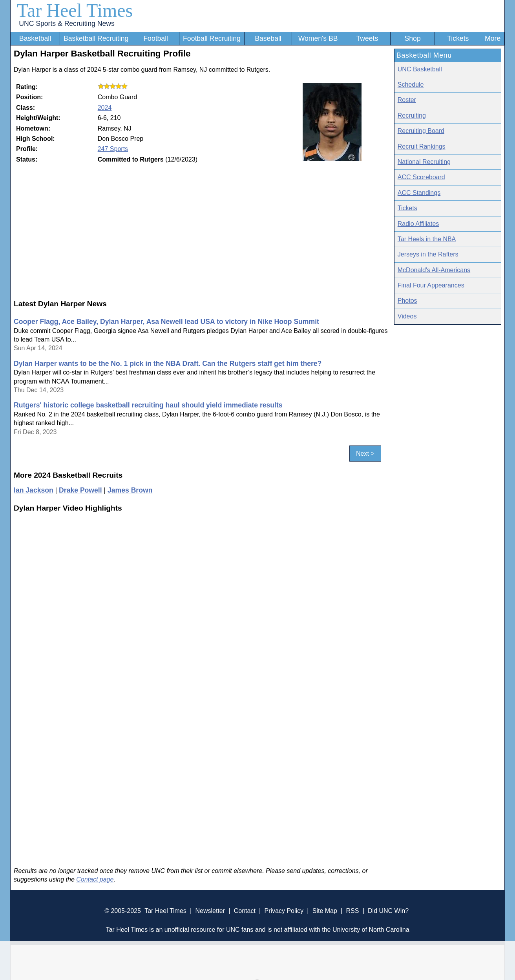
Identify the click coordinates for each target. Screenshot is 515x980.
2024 (105, 108)
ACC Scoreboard (421, 177)
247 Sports (113, 149)
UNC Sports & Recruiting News (67, 24)
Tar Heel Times (75, 10)
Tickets (458, 38)
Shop (413, 38)
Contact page (95, 879)
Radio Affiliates (418, 224)
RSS (352, 911)
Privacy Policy (284, 911)
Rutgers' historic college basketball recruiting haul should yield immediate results (148, 405)
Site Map (325, 911)
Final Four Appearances (431, 285)
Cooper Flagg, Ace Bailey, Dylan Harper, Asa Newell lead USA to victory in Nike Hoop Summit (166, 322)
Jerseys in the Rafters (428, 254)
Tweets (367, 38)
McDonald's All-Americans (434, 270)
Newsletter (210, 911)
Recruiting (412, 115)
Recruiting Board (421, 131)
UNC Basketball (420, 69)
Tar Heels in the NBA (427, 239)
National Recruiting (424, 162)
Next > (365, 454)
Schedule (411, 85)
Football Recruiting (212, 38)
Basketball (35, 38)
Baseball (268, 38)
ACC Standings (419, 193)
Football (156, 38)
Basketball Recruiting (96, 38)
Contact (245, 911)
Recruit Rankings (422, 146)
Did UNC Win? (388, 911)
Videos (407, 316)
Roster (407, 100)
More (493, 38)
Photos (407, 301)
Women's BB (318, 38)
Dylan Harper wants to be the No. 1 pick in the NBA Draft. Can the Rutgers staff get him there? (168, 364)
